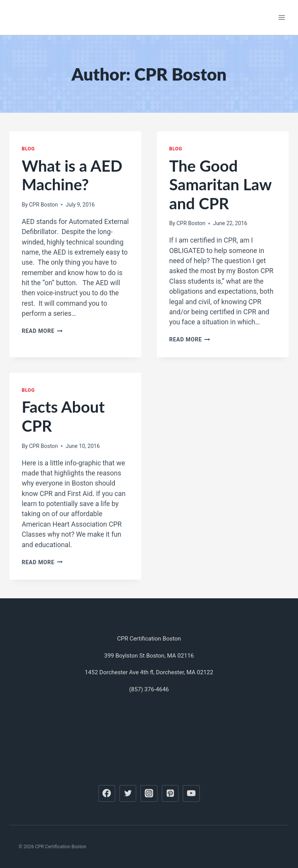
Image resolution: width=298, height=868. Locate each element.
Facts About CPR (63, 416)
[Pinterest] (170, 794)
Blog (28, 149)
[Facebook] (107, 794)
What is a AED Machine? (72, 175)
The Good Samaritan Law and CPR (220, 184)
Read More (42, 331)
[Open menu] (282, 17)
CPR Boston (44, 205)
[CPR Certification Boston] (66, 17)
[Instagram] (149, 794)
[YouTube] (191, 794)
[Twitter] (128, 794)
